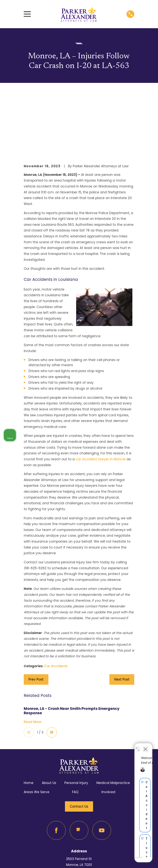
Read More (32, 657)
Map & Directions (79, 806)
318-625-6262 (79, 828)
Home (29, 718)
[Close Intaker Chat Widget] (145, 746)
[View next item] (52, 668)
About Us (49, 718)
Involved (108, 727)
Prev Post (36, 615)
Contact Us (79, 742)
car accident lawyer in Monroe (101, 394)
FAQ (75, 727)
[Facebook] (56, 766)
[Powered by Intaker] (126, 860)
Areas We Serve (37, 727)
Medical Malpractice (113, 718)
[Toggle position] (137, 746)
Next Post (122, 615)
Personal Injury (76, 718)
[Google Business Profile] (79, 766)
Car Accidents (56, 601)
